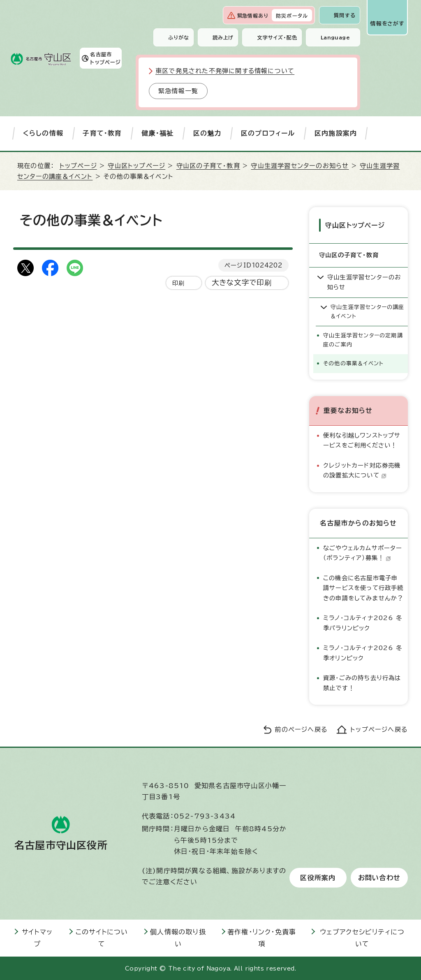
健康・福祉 (157, 133)
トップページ (78, 166)
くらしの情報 (43, 133)
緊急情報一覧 (178, 91)
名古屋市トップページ (105, 58)
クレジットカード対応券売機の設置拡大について (362, 470)
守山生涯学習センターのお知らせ (300, 166)
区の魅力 (207, 133)
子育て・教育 (102, 133)
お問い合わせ (379, 877)
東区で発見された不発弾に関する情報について (225, 71)
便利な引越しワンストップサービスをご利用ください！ (362, 440)
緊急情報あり (253, 16)
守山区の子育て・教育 (208, 166)
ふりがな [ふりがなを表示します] (179, 37)
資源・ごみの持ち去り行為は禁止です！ (362, 682)
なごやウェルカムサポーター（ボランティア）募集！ (363, 552)
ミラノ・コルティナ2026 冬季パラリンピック (363, 622)
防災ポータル (292, 16)
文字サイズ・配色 (277, 37)
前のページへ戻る (301, 729)
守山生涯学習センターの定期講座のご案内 (363, 340)
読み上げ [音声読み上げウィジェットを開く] (223, 37)
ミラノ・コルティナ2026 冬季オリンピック (363, 652)
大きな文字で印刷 (242, 282)
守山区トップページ (136, 166)
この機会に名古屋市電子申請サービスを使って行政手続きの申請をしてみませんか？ (363, 588)
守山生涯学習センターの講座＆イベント (368, 311)
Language (335, 37)
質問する (345, 15)
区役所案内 (318, 877)
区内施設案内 (336, 133)
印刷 (178, 283)
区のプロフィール (268, 133)
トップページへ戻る (379, 729)
